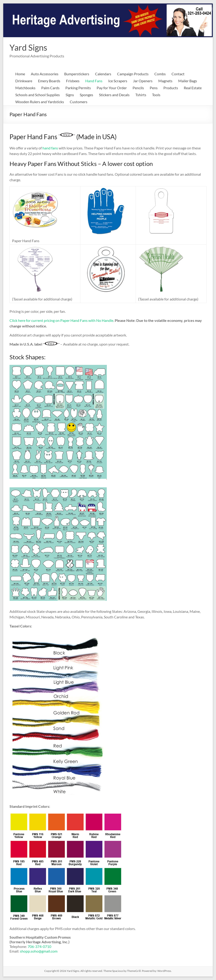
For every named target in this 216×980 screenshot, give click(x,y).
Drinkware (24, 81)
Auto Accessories (45, 74)
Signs (70, 95)
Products (171, 88)
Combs (160, 74)
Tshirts (141, 95)
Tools (156, 95)
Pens (154, 88)
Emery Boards (49, 81)
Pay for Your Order (112, 88)
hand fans (50, 148)
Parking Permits (78, 88)
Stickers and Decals (114, 95)
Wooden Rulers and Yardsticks (40, 102)
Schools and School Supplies (38, 95)
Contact (178, 74)
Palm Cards (50, 88)
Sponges (86, 95)
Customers (79, 102)
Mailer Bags (188, 81)
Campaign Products (133, 74)
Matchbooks (25, 88)
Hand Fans (94, 81)
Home (20, 74)
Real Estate (193, 88)
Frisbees (73, 81)
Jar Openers (143, 81)
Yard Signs (28, 47)
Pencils (138, 88)
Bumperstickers (77, 74)
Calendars (103, 74)
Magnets (165, 81)
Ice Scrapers (118, 81)
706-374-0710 (39, 946)
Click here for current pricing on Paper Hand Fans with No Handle (61, 320)
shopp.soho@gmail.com (39, 951)
